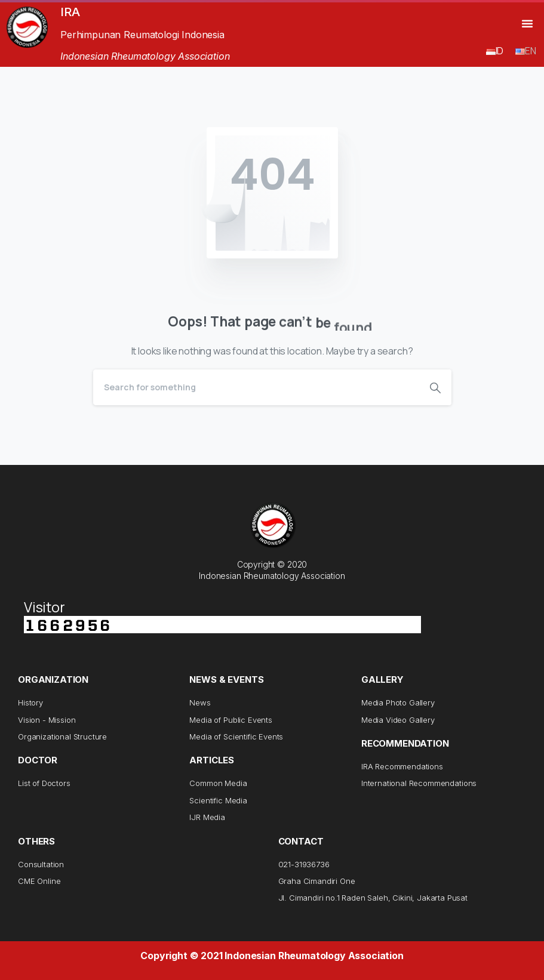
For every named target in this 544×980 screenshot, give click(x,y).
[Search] (256, 387)
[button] (527, 23)
